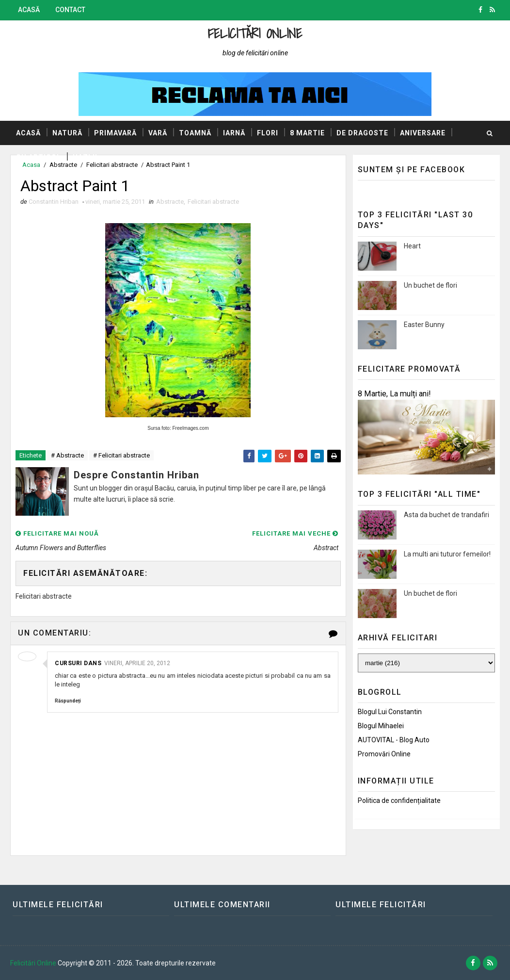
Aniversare (423, 133)
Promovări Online (384, 754)
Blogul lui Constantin (390, 712)
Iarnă (234, 133)
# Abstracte (67, 455)
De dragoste (362, 133)
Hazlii (85, 157)
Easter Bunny (424, 325)
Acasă (29, 10)
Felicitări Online (255, 33)
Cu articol (39, 157)
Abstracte (170, 202)
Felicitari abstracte (213, 202)
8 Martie (307, 133)
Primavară (115, 133)
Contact (70, 10)
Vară (158, 133)
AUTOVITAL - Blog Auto (394, 740)
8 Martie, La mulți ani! (394, 394)
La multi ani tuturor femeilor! (447, 554)
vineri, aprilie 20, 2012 (137, 663)
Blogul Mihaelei (381, 726)
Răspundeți (68, 701)
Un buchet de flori (430, 285)
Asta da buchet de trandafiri (446, 515)
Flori (268, 133)
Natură (67, 133)
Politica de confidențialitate (399, 800)
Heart (412, 246)
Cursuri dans (78, 663)
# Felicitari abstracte (121, 455)
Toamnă (195, 133)
